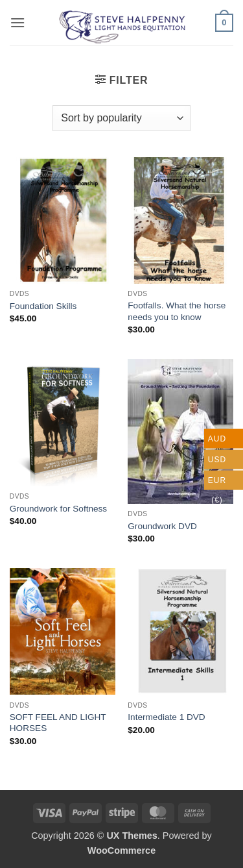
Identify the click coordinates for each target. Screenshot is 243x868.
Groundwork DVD (162, 526)
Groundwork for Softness (58, 509)
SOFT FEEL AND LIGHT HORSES (58, 723)
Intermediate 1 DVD (166, 717)
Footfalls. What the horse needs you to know (177, 311)
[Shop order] (121, 118)
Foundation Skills (43, 306)
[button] (17, 22)
